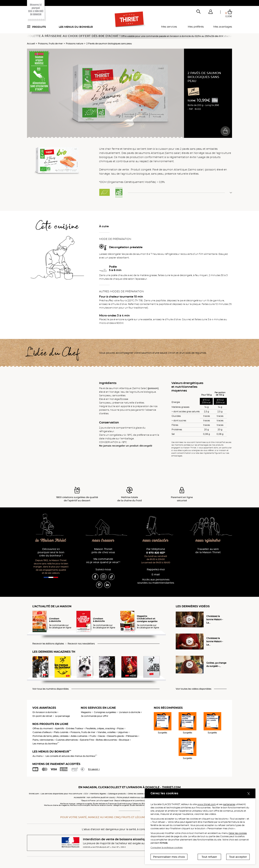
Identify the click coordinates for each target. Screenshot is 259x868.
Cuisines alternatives (67, 740)
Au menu (38, 756)
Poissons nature (75, 44)
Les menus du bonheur (76, 27)
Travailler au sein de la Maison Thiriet (208, 551)
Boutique (124, 740)
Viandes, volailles (107, 732)
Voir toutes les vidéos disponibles (194, 689)
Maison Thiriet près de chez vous (103, 551)
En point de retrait (42, 716)
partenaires (229, 804)
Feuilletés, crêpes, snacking (100, 728)
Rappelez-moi (156, 570)
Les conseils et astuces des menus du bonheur (71, 756)
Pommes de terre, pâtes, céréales (51, 736)
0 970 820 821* (156, 553)
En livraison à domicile (45, 712)
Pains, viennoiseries (43, 740)
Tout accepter (238, 857)
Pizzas (120, 728)
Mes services (169, 27)
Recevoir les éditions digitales (48, 644)
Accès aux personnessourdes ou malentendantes (156, 581)
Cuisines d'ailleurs (42, 732)
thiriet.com (34, 794)
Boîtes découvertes (106, 740)
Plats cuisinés (61, 732)
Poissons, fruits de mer (50, 44)
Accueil (31, 44)
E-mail (156, 575)
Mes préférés (196, 27)
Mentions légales (98, 794)
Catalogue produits (117, 794)
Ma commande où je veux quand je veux (103, 561)
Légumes (123, 732)
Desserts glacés (116, 736)
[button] (210, 12)
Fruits (93, 736)
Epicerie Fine (87, 740)
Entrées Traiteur (75, 728)
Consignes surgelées (105, 712)
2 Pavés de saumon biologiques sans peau (109, 44)
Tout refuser (209, 857)
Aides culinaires (79, 736)
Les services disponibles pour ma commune (62, 794)
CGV (86, 794)
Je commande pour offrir (95, 716)
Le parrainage (62, 716)
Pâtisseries (132, 736)
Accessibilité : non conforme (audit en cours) (94, 797)
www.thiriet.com (207, 804)
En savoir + (94, 769)
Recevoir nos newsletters (81, 644)
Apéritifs (60, 728)
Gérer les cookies (238, 833)
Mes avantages (223, 27)
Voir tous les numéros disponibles (51, 689)
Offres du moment (43, 728)
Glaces (102, 736)
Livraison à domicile (130, 712)
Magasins (86, 712)
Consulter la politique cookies (167, 848)
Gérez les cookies (136, 794)
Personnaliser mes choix (169, 857)
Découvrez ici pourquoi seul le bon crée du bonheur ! (51, 552)
